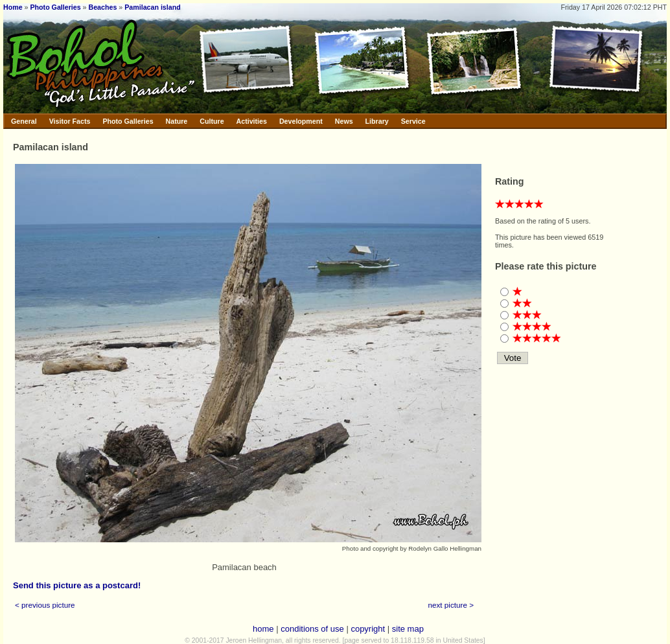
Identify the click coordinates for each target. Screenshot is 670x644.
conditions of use (312, 629)
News (344, 121)
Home (13, 7)
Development (301, 121)
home (263, 629)
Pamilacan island (152, 7)
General (24, 121)
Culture (212, 121)
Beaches (103, 7)
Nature (177, 121)
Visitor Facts (70, 121)
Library (377, 121)
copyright (368, 629)
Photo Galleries (55, 7)
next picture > (451, 605)
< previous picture (45, 605)
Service (413, 121)
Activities (252, 121)
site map (408, 629)
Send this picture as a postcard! (77, 585)
